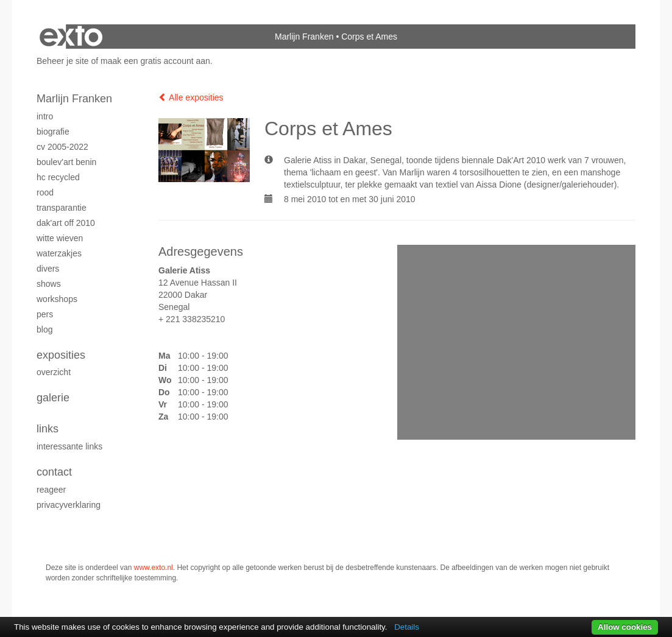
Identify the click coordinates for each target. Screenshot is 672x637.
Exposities (61, 355)
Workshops (57, 299)
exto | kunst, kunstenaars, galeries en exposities (71, 37)
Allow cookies (625, 627)
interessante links (69, 446)
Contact (54, 472)
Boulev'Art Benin (66, 162)
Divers (48, 269)
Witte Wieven (60, 238)
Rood (45, 192)
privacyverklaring (69, 505)
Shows (49, 284)
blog (44, 329)
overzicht (54, 372)
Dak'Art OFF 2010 (66, 223)
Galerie (53, 398)
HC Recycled (58, 177)
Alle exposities (191, 97)
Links (48, 429)
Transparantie (62, 208)
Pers (45, 314)
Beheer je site (63, 61)
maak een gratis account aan (155, 61)
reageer (51, 490)
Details (407, 627)
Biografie (53, 132)
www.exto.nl (154, 568)
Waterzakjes (59, 253)
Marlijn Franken (304, 37)
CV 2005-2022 (62, 147)
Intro (45, 116)
